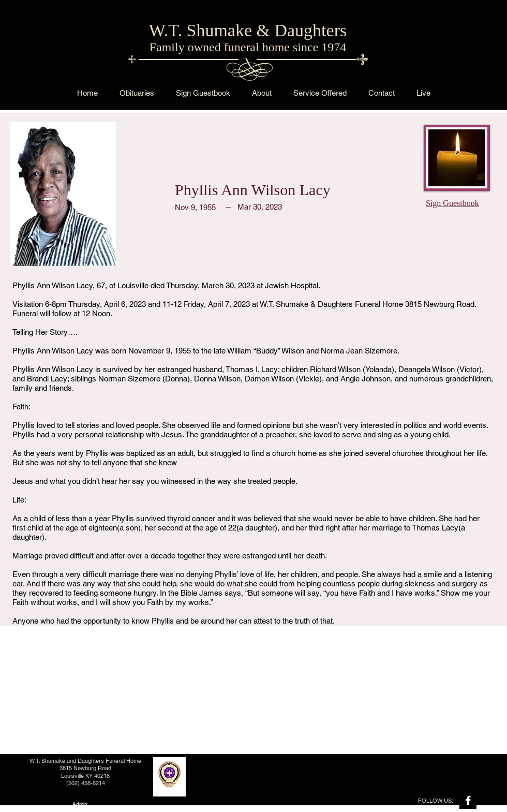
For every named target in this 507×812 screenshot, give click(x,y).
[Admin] (80, 804)
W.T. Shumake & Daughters (248, 30)
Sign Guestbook (452, 203)
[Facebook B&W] (468, 800)
